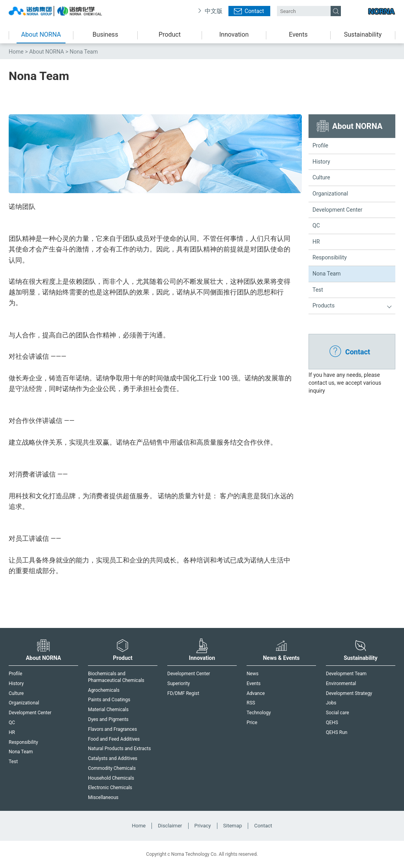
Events (298, 34)
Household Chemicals (111, 778)
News (252, 674)
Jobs (331, 703)
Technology (259, 713)
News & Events (281, 650)
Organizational (330, 194)
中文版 (214, 11)
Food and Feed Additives (114, 739)
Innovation (234, 34)
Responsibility (330, 257)
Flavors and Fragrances (112, 729)
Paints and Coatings (109, 700)
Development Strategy (349, 693)
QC (316, 225)
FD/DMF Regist (183, 693)
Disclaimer (170, 826)
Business (106, 34)
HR (316, 242)
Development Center (337, 210)
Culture (321, 177)
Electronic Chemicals (110, 788)
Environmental (341, 684)
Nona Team (327, 274)
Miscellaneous (103, 797)
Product (170, 34)
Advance (256, 693)
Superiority (179, 684)
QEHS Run (337, 732)
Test (318, 290)
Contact (254, 11)
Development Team (346, 674)
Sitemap (233, 826)
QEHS (332, 723)
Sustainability (363, 34)
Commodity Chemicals (112, 768)
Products (324, 305)
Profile (320, 145)
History (321, 162)
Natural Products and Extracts (119, 749)
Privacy (203, 826)
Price (252, 723)
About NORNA (41, 34)
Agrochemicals (104, 690)
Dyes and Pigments (108, 719)
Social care (338, 713)
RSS (251, 703)
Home (16, 52)
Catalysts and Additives (113, 758)
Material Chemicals (108, 710)
